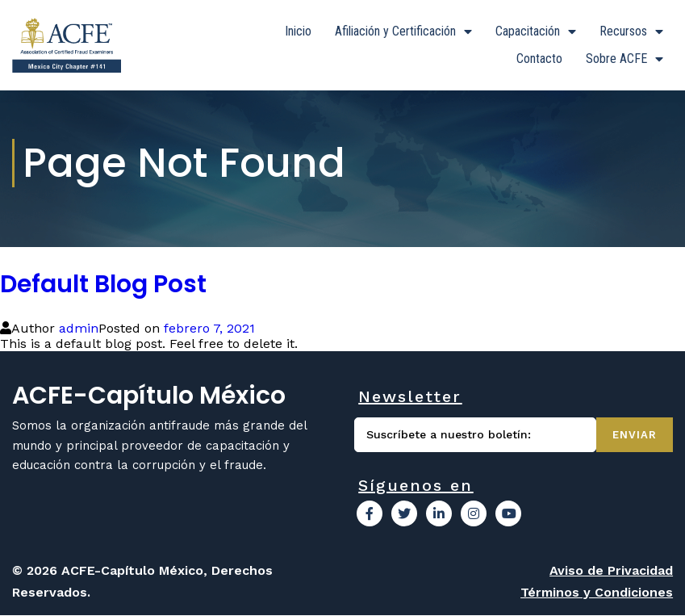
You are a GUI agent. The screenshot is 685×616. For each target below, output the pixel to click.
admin (79, 329)
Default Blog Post (103, 285)
